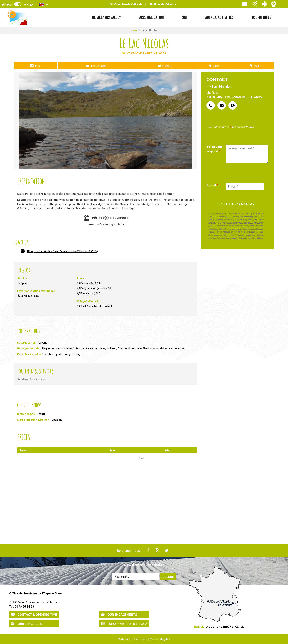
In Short (166, 66)
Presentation (97, 66)
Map (256, 66)
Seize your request (215, 149)
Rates (216, 66)
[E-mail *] (245, 186)
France (198, 627)
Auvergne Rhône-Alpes (225, 627)
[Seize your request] (247, 154)
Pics (37, 66)
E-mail (213, 185)
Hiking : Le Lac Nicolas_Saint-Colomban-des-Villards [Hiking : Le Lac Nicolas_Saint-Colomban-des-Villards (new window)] (62, 251)
